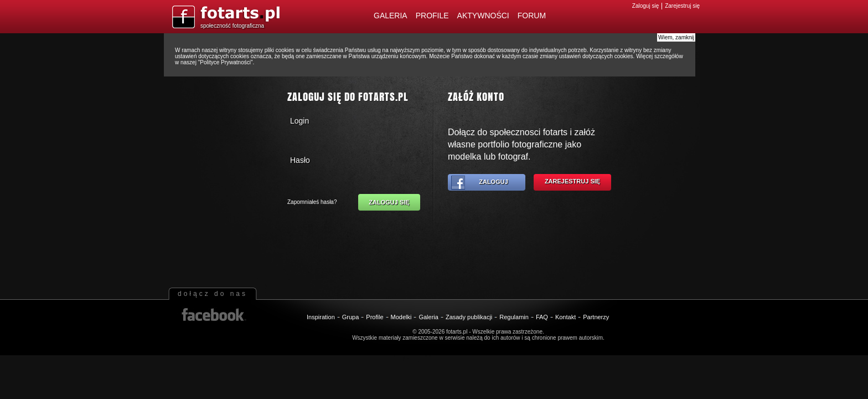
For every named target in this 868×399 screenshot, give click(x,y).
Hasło (300, 160)
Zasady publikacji (469, 317)
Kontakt (565, 317)
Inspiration (321, 317)
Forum (532, 16)
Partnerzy (596, 317)
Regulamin (514, 317)
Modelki (401, 317)
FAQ (542, 317)
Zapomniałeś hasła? (312, 202)
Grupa (351, 317)
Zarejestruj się (682, 6)
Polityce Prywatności (225, 62)
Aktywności (483, 16)
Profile (432, 16)
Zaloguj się (645, 6)
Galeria (391, 16)
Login (299, 121)
